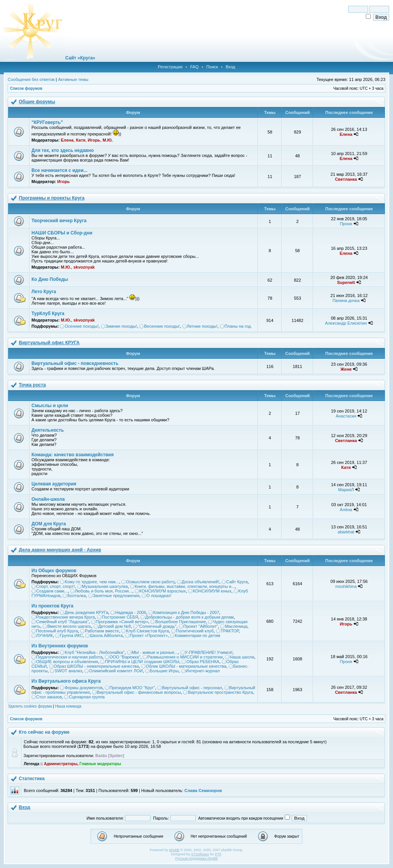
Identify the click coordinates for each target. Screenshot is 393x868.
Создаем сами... (52, 591)
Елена (67, 140)
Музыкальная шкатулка (105, 586)
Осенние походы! (81, 326)
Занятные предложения (116, 596)
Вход (230, 67)
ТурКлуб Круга (48, 314)
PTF (218, 854)
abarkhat (346, 532)
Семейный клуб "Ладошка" (62, 622)
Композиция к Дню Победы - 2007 (186, 612)
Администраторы (60, 764)
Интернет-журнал (203, 671)
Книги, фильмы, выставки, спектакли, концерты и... (185, 586)
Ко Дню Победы (50, 279)
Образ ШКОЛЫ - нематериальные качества (96, 666)
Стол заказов (49, 697)
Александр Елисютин (346, 323)
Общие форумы (37, 102)
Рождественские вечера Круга (65, 617)
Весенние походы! (162, 326)
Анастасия (346, 416)
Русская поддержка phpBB (197, 858)
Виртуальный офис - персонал (192, 688)
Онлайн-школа (48, 499)
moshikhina (346, 586)
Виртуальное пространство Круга (220, 692)
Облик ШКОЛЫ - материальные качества (186, 666)
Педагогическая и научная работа (69, 657)
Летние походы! (202, 326)
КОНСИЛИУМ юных (212, 591)
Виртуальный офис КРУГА (49, 343)
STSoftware (200, 854)
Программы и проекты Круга (52, 198)
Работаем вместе (102, 631)
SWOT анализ (68, 671)
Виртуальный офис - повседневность (75, 363)
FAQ (194, 67)
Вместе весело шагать (69, 626)
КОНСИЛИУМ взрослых (163, 591)
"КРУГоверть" (47, 122)
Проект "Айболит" (201, 626)
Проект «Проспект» (149, 635)
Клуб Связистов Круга (147, 631)
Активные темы (73, 79)
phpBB (174, 850)
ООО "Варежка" (125, 657)
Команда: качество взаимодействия (73, 455)
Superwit (346, 282)
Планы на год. (238, 326)
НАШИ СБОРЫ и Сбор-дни (62, 233)
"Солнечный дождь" (157, 626)
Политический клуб (195, 631)
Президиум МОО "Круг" (132, 688)
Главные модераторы (100, 764)
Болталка (76, 596)
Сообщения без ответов (31, 79)
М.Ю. (108, 140)
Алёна (346, 510)
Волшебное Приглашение (180, 622)
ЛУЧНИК (45, 635)
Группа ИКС (71, 635)
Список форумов (26, 88)
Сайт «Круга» (80, 58)
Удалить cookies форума (30, 706)
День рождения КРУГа (86, 612)
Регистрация (170, 67)
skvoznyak (84, 267)
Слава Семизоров (203, 790)
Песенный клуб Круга (57, 631)
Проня (346, 224)
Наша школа (242, 657)
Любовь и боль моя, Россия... (104, 591)
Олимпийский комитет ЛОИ (116, 671)
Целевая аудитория (54, 484)
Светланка (346, 179)
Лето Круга (44, 292)
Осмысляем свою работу (150, 582)
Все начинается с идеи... (59, 170)
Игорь (94, 140)
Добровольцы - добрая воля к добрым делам (189, 617)
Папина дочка (346, 300)
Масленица (236, 626)
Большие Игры (164, 671)
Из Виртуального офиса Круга (66, 681)
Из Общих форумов (54, 571)
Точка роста (32, 385)
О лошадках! (159, 596)
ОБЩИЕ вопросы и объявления (67, 662)
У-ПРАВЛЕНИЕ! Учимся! (209, 652)
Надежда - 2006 (131, 612)
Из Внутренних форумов (60, 646)
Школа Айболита (106, 635)
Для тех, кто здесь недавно (63, 150)
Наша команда (68, 706)
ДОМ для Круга (49, 524)
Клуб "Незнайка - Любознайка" (94, 652)
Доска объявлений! (200, 582)
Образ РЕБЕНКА (203, 662)
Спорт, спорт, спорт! (55, 586)
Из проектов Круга (52, 606)
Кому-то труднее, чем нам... (92, 582)
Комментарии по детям (197, 635)
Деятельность (48, 430)
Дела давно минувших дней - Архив (60, 550)
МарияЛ (346, 490)
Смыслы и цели (50, 406)
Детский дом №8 (115, 626)
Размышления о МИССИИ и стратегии (185, 657)
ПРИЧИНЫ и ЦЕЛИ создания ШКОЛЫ (142, 662)
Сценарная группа (87, 697)
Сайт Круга (237, 582)
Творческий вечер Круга (59, 221)
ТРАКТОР (230, 631)
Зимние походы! (121, 326)
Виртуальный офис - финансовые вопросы (139, 692)
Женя (346, 369)
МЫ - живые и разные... (155, 652)
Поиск (212, 67)
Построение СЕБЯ (120, 617)
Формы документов (83, 688)
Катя (81, 140)
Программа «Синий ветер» (122, 622)
